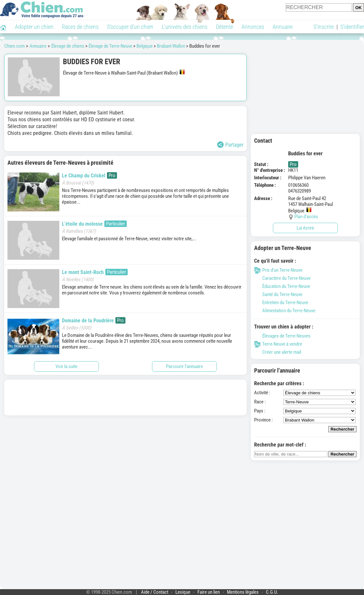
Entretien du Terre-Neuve (281, 303)
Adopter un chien (34, 27)
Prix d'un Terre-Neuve (278, 270)
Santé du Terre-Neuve (278, 294)
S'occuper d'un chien (130, 27)
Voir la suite (66, 366)
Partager (230, 145)
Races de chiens (80, 27)
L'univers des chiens (185, 27)
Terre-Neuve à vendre (278, 344)
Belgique (145, 46)
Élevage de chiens (68, 46)
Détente (224, 27)
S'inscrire (324, 27)
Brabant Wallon (171, 46)
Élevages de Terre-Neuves (282, 336)
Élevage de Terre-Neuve (110, 46)
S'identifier (352, 27)
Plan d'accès (306, 217)
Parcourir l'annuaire (184, 366)
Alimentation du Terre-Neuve (285, 311)
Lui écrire (305, 228)
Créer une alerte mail (278, 352)
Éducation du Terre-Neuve (282, 286)
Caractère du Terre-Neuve (282, 278)
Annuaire (283, 27)
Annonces (253, 27)
